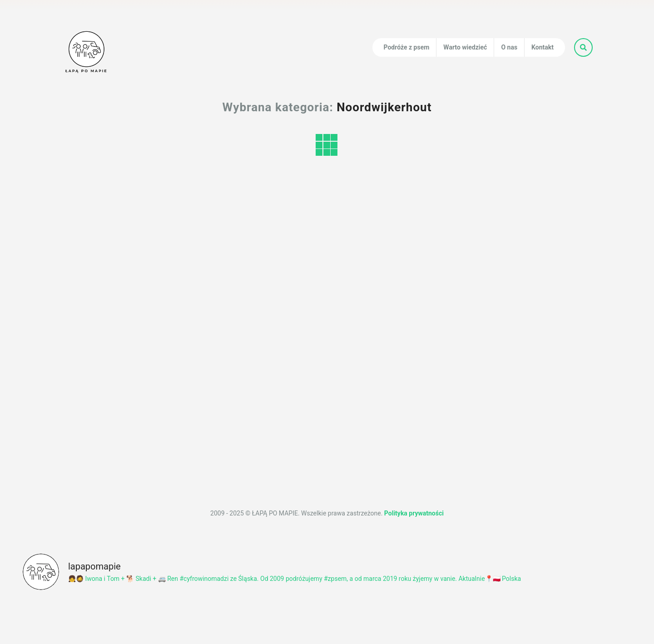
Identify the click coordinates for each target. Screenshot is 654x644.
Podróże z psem (407, 47)
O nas (509, 47)
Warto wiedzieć (465, 47)
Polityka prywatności (414, 440)
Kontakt (543, 47)
